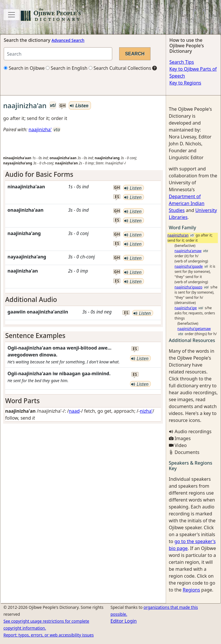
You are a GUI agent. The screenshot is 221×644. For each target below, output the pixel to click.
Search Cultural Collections (120, 68)
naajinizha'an (178, 235)
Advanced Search (68, 40)
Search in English (67, 68)
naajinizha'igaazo (189, 287)
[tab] (83, 174)
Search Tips (182, 62)
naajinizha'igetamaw (194, 329)
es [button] (117, 197)
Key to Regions (185, 83)
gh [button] (63, 106)
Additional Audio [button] (31, 300)
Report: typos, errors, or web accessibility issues (49, 635)
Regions (191, 590)
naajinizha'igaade (189, 266)
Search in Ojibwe (24, 68)
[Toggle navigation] (12, 15)
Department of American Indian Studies (187, 203)
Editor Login (124, 621)
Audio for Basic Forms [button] (39, 174)
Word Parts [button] (22, 401)
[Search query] (58, 54)
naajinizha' (40, 129)
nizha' (146, 411)
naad (74, 411)
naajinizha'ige (186, 308)
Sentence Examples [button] (35, 336)
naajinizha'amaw (188, 251)
